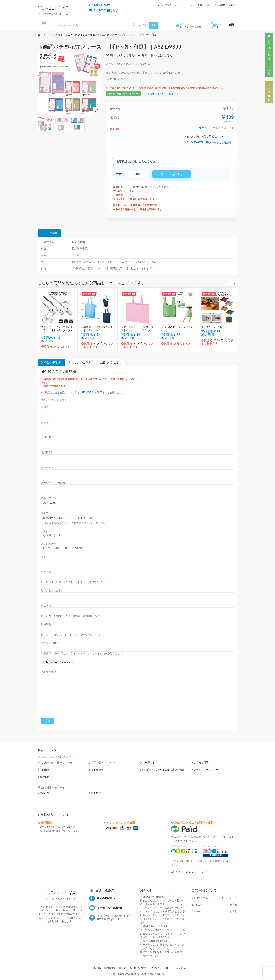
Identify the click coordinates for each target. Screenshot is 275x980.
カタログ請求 (164, 5)
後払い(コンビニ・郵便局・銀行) (194, 823)
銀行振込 (46, 823)
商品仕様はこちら (120, 55)
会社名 (45, 422)
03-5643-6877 (194, 142)
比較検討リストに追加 (269, 55)
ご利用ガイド (202, 5)
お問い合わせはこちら (155, 55)
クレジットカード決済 (121, 823)
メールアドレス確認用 (54, 483)
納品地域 (46, 606)
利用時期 (46, 624)
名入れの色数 (48, 544)
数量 (43, 557)
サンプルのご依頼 (80, 362)
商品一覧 (45, 793)
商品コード (48, 498)
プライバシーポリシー (206, 770)
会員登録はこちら (157, 94)
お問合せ (233, 5)
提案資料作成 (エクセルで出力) (124, 94)
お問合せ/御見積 (51, 362)
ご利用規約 (97, 770)
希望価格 (46, 572)
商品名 (45, 513)
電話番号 (47, 452)
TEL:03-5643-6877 (92, 392)
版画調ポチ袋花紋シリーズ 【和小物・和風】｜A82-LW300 (109, 47)
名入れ (45, 531)
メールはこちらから (219, 142)
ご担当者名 (48, 437)
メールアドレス (50, 467)
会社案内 (45, 777)
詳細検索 (96, 793)
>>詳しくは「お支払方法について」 (190, 872)
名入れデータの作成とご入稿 (56, 762)
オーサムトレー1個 (212, 327)
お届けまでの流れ (110, 362)
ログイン (185, 27)
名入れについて (182, 5)
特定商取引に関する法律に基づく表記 (163, 770)
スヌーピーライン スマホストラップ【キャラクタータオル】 (57, 330)
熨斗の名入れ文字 (51, 590)
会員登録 (197, 27)
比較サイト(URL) (50, 643)
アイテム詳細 (49, 233)
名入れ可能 (142, 25)
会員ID (45, 407)
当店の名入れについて (103, 762)
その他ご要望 (48, 672)
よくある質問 (219, 5)
